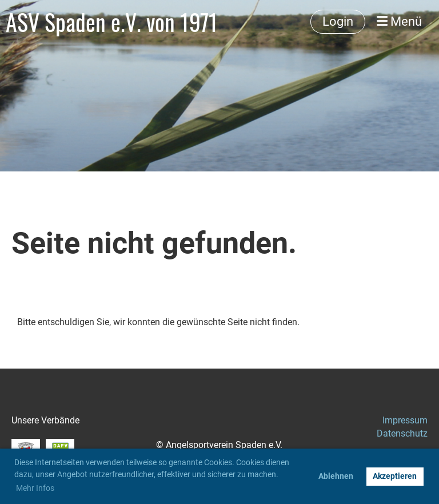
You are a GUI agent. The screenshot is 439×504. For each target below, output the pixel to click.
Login (338, 21)
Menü (399, 21)
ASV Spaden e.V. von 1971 (112, 22)
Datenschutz (402, 433)
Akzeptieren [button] (395, 476)
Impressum (405, 420)
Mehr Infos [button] (35, 488)
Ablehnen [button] (336, 476)
